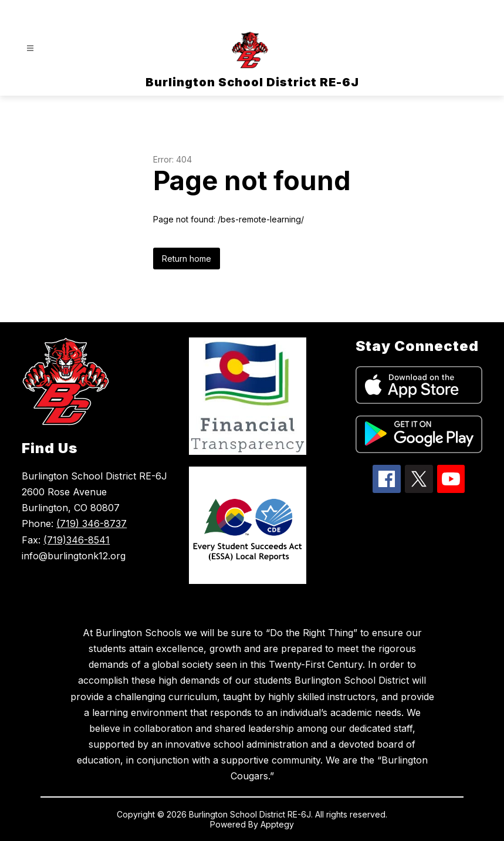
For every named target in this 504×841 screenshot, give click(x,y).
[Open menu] (30, 48)
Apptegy (277, 824)
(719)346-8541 (77, 540)
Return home (187, 259)
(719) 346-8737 (92, 523)
